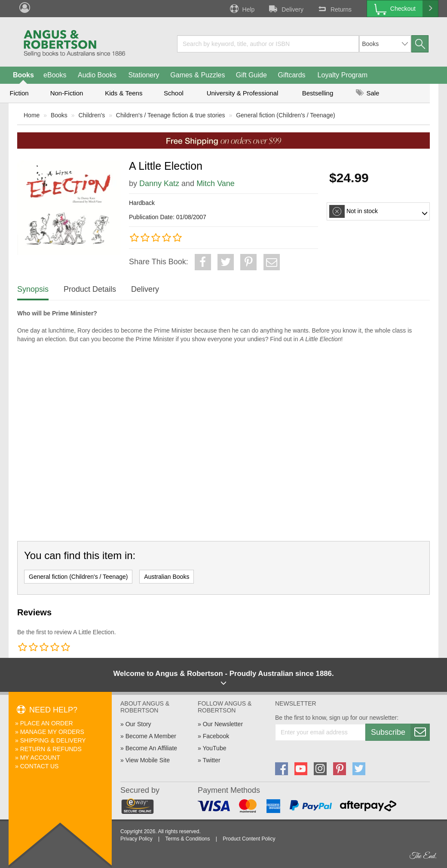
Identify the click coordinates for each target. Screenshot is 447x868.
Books (23, 75)
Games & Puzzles (197, 75)
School (174, 93)
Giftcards (292, 75)
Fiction (19, 93)
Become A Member (151, 736)
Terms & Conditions (187, 839)
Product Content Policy (249, 839)
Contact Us (40, 766)
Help (242, 9)
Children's (92, 115)
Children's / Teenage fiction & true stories (171, 115)
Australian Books (167, 577)
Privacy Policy (136, 839)
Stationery (144, 75)
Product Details (90, 289)
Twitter (211, 760)
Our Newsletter (223, 724)
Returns (334, 9)
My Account (40, 758)
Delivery (285, 9)
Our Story (138, 724)
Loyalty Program (343, 75)
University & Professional (243, 93)
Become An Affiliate (151, 748)
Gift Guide (251, 75)
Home (32, 115)
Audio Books (97, 75)
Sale (367, 93)
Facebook (216, 736)
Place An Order (47, 723)
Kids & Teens (124, 93)
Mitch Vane (216, 183)
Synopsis (33, 289)
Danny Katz (159, 183)
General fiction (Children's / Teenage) (285, 115)
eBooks (55, 75)
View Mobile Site (148, 760)
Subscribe (400, 732)
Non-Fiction (67, 93)
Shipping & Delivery (53, 740)
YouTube (214, 748)
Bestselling (318, 93)
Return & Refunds (51, 749)
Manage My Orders (52, 732)
